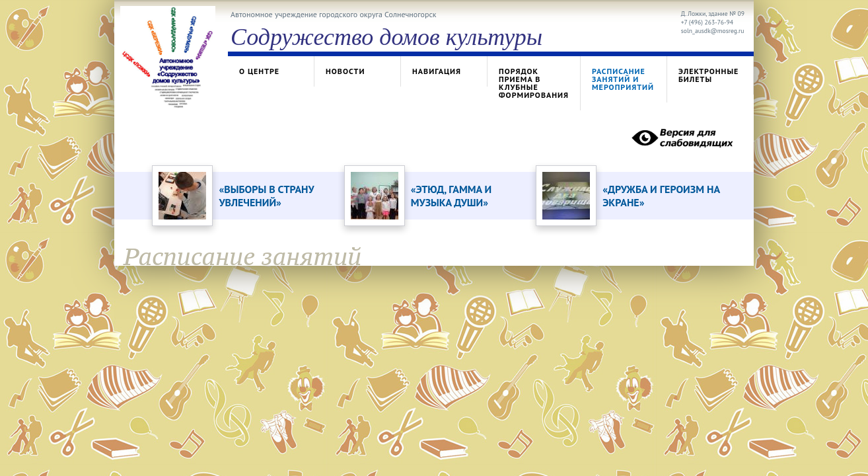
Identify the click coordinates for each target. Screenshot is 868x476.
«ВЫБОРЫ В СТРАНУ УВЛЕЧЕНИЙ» (266, 196)
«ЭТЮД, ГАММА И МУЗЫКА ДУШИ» (451, 196)
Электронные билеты (708, 75)
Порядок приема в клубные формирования (534, 83)
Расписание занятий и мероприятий (623, 79)
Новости (345, 71)
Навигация (437, 71)
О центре (259, 71)
